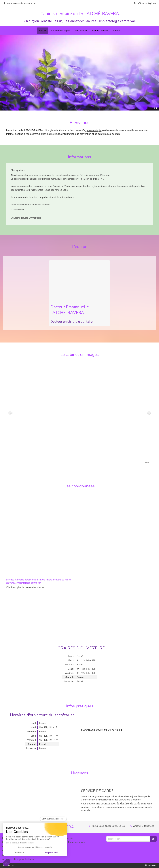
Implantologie (94, 130)
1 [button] (154, 108)
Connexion (151, 865)
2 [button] (157, 108)
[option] (79, 73)
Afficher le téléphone (147, 3)
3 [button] (151, 462)
